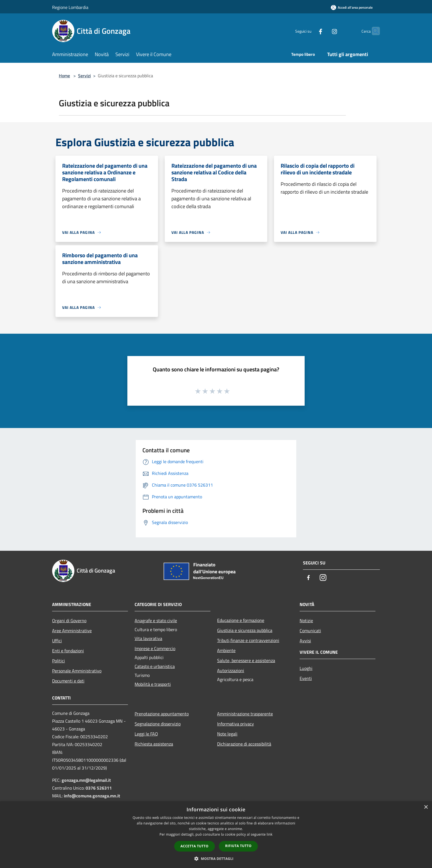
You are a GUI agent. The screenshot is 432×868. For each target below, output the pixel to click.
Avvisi (305, 641)
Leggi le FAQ (146, 734)
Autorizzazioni (231, 670)
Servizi (84, 76)
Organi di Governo (69, 621)
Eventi (306, 678)
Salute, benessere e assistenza (246, 660)
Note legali (227, 734)
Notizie (306, 621)
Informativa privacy (236, 724)
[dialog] (216, 835)
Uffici (57, 641)
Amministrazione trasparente (245, 714)
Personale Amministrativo (77, 671)
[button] (216, 859)
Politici (59, 661)
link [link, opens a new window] (270, 834)
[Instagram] (324, 31)
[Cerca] (373, 31)
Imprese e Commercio (155, 648)
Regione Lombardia (70, 7)
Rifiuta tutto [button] (238, 846)
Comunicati (310, 631)
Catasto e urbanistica (155, 666)
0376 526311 (99, 788)
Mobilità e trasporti (153, 684)
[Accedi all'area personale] (352, 7)
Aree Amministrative (72, 631)
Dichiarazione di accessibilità (244, 744)
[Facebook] (310, 31)
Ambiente (226, 650)
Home (64, 76)
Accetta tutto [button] (195, 846)
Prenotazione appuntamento (162, 714)
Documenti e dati (68, 681)
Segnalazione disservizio (158, 724)
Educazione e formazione (241, 620)
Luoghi (306, 668)
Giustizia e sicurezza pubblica (245, 630)
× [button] (426, 807)
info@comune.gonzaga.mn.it (92, 796)
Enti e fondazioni (68, 651)
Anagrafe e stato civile (156, 621)
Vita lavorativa (148, 638)
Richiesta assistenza (154, 744)
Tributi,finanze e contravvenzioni (248, 640)
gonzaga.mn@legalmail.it (86, 780)
